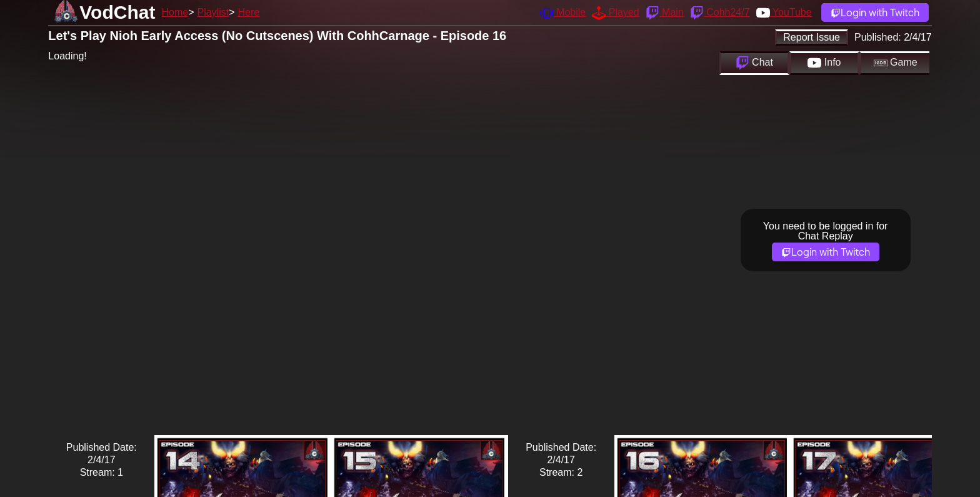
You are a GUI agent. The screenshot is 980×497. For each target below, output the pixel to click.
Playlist (213, 12)
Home (175, 12)
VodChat (117, 12)
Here (249, 12)
